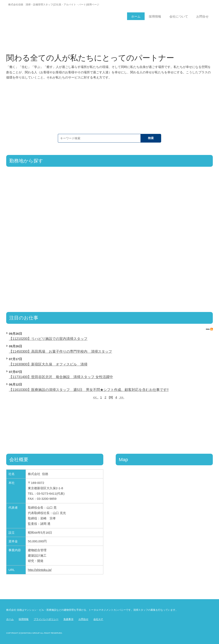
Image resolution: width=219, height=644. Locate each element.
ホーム (10, 619)
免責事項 (68, 619)
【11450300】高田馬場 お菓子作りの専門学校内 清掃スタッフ (60, 352)
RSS (209, 329)
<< (96, 397)
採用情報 (24, 619)
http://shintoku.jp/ (40, 570)
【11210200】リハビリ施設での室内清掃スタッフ (48, 339)
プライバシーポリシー (46, 619)
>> (121, 397)
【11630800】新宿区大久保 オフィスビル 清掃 (48, 364)
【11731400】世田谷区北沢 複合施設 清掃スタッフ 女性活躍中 (61, 377)
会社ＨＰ (98, 619)
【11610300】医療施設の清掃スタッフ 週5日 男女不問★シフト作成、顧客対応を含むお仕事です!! (89, 390)
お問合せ (83, 619)
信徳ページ (49, 14)
